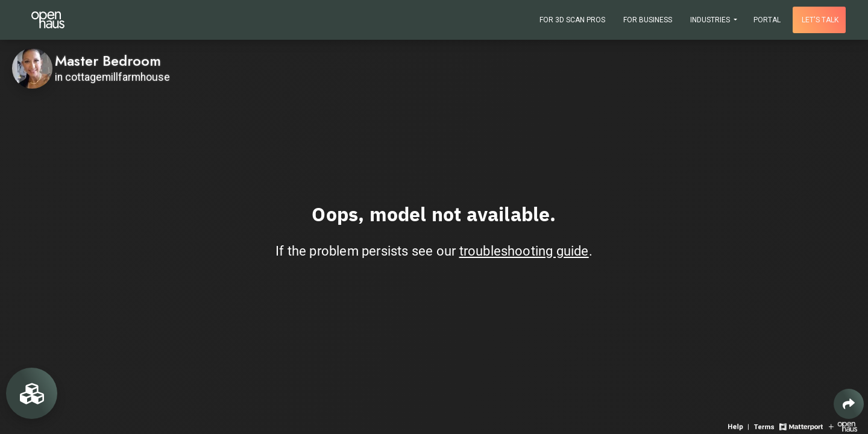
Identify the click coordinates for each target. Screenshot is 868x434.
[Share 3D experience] (849, 404)
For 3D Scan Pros (572, 20)
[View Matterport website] (801, 426)
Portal (767, 20)
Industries (711, 20)
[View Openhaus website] (843, 426)
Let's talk (820, 20)
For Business (648, 20)
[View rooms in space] (32, 393)
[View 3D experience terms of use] (765, 426)
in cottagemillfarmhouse (112, 77)
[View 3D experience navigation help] (740, 426)
